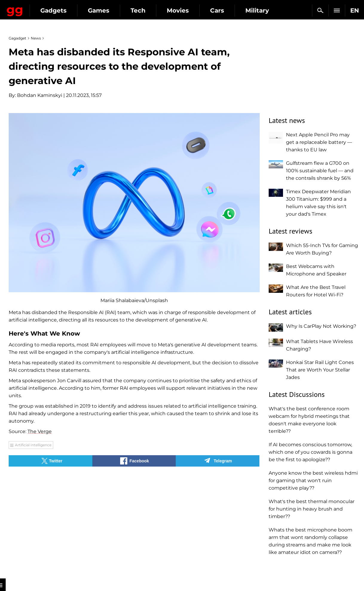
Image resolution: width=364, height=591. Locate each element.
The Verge (40, 431)
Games (149, 10)
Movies (229, 10)
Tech (189, 10)
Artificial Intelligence (33, 445)
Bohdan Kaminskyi (40, 95)
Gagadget (40, 8)
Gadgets (104, 10)
